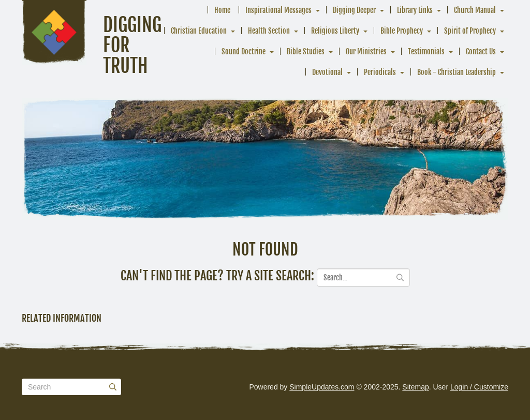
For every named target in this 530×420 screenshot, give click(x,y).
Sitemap (415, 387)
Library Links (415, 10)
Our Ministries (366, 51)
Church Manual (475, 10)
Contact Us (481, 51)
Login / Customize (479, 387)
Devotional (327, 72)
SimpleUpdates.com (322, 387)
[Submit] (113, 387)
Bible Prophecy (402, 31)
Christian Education (199, 31)
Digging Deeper (354, 10)
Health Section (269, 31)
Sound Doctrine (244, 51)
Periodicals (380, 72)
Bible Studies (306, 51)
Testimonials (426, 51)
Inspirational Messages (278, 10)
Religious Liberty (335, 31)
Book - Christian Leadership (457, 72)
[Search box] (71, 387)
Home (222, 10)
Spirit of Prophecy (470, 31)
